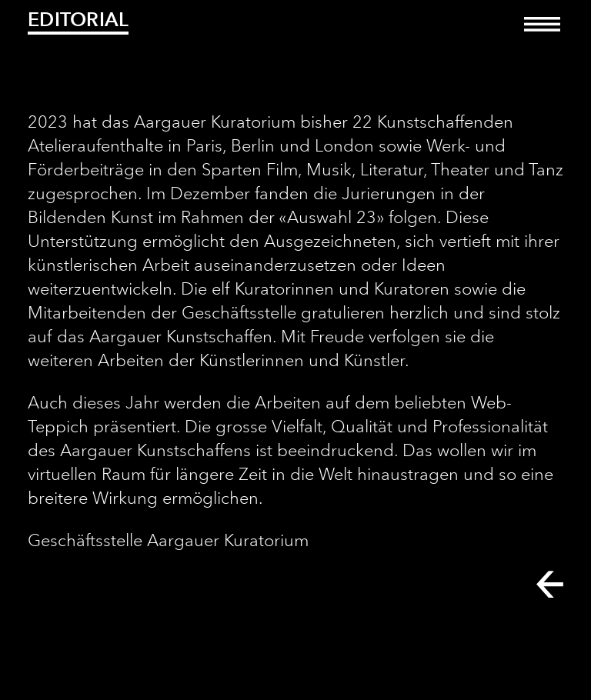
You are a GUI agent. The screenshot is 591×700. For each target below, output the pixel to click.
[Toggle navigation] (542, 35)
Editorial (78, 19)
